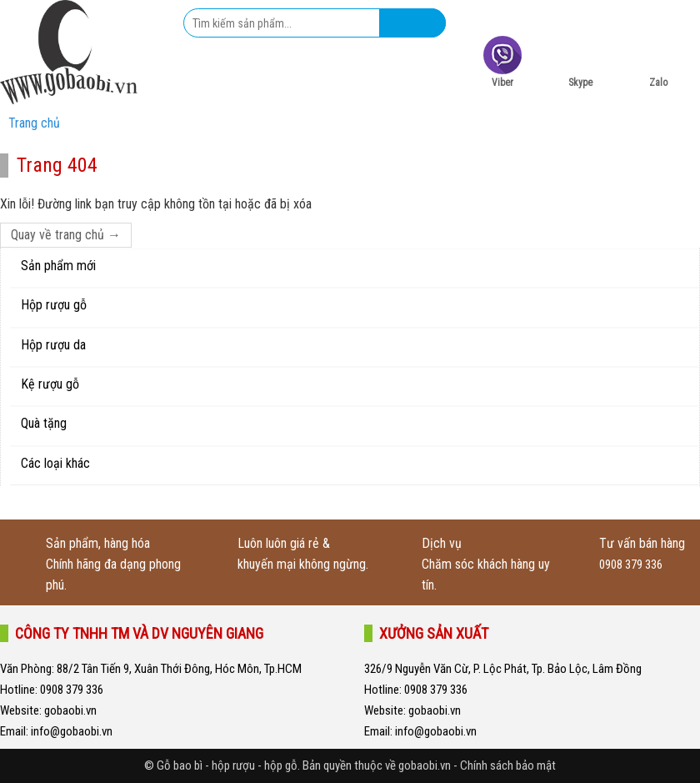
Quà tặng (44, 423)
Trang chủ (34, 123)
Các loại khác (55, 463)
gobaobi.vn (69, 710)
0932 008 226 (612, 15)
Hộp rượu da (53, 345)
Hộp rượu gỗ (54, 305)
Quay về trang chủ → (66, 235)
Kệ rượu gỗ (50, 384)
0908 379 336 (631, 565)
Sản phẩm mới (58, 266)
